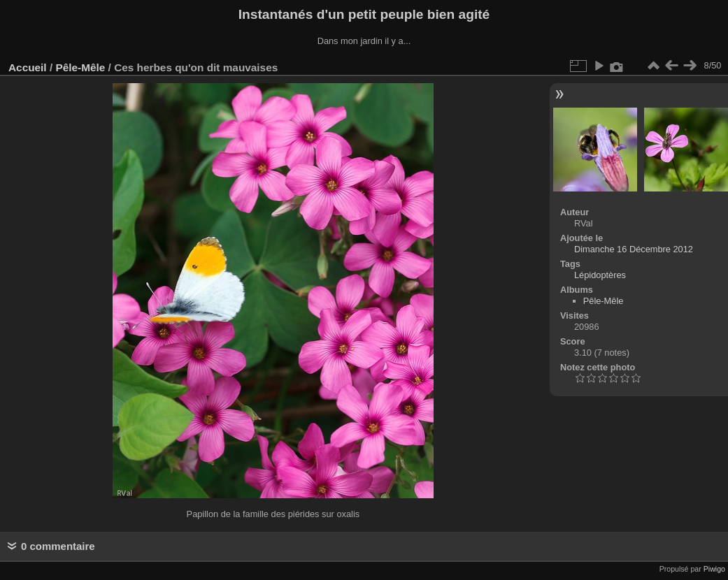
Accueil (28, 67)
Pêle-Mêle (80, 67)
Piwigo (714, 569)
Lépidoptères (600, 275)
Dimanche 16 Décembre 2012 (634, 249)
